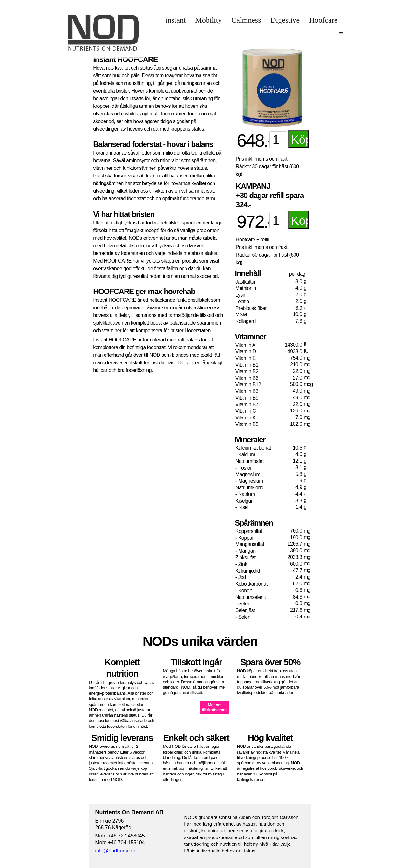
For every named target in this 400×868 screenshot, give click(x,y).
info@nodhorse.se (116, 851)
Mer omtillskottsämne (215, 707)
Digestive (285, 20)
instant (176, 20)
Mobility (208, 20)
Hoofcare (323, 20)
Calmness (246, 20)
